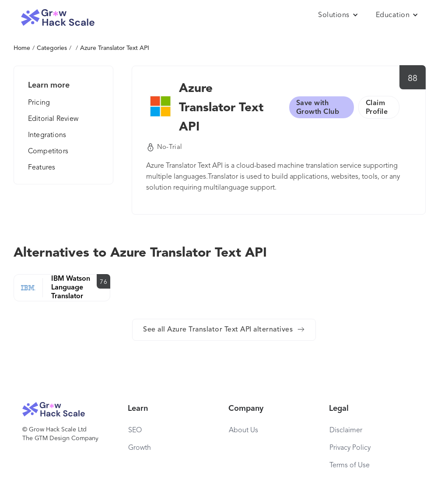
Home (22, 48)
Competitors (48, 152)
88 (413, 79)
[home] (58, 18)
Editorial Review (53, 119)
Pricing (39, 103)
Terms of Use (350, 466)
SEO (135, 430)
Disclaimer (346, 430)
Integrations (47, 135)
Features (42, 168)
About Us (243, 430)
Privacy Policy (350, 448)
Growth (140, 448)
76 (103, 282)
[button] (338, 15)
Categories (52, 48)
